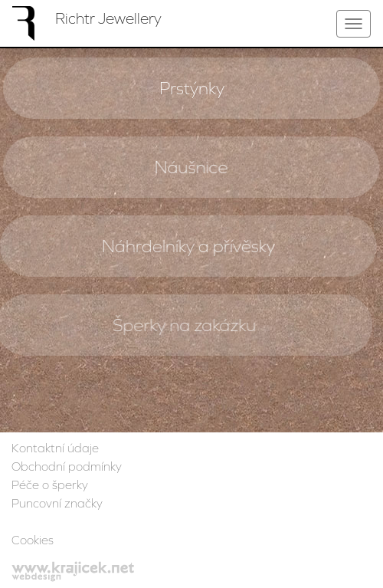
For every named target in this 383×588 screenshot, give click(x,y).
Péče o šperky (50, 485)
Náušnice (191, 167)
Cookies (33, 540)
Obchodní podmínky (67, 466)
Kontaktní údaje (55, 448)
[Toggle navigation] (354, 24)
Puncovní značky (57, 503)
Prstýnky (192, 88)
